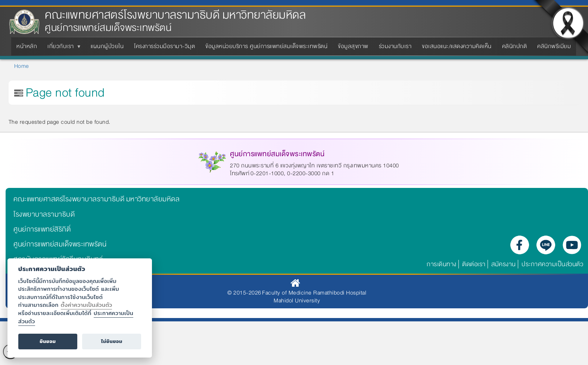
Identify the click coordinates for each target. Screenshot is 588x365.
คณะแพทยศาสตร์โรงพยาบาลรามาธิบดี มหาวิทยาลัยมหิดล (175, 15)
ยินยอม (48, 341)
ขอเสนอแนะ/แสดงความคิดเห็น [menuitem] (457, 46)
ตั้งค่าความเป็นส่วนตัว (87, 305)
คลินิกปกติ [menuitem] (515, 46)
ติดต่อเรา (474, 264)
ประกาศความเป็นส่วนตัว (552, 264)
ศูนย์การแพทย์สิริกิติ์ (42, 229)
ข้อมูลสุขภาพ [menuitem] (353, 46)
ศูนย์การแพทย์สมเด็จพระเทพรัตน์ (60, 244)
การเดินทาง (442, 264)
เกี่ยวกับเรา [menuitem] (62, 48)
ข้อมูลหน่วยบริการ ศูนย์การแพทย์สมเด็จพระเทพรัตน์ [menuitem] (266, 46)
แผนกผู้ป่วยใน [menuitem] (107, 46)
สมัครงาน (504, 264)
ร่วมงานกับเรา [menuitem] (395, 46)
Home (22, 66)
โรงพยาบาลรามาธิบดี (44, 214)
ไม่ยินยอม (112, 341)
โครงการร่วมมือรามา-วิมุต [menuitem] (164, 46)
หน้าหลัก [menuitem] (27, 46)
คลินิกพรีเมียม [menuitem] (554, 46)
